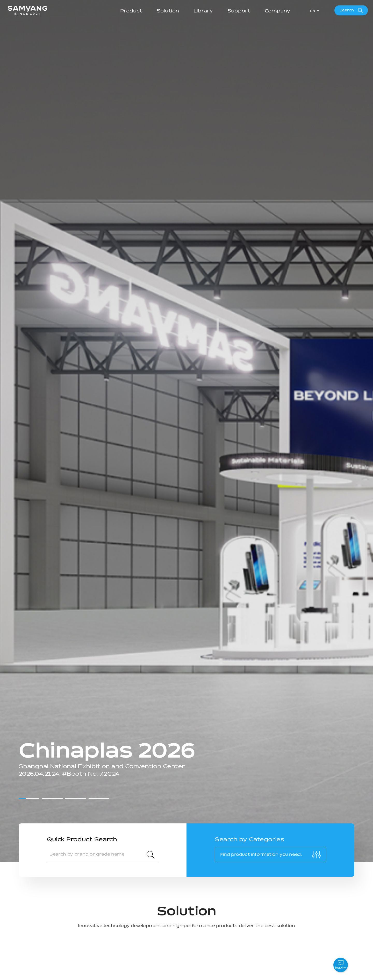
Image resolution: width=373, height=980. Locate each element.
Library (203, 11)
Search (347, 10)
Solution (168, 11)
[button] (29, 799)
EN (312, 11)
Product (131, 11)
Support (239, 11)
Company (277, 11)
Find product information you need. (261, 855)
